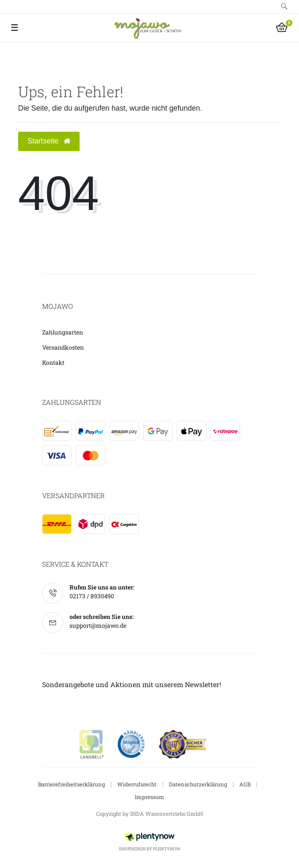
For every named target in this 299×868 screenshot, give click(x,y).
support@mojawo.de (98, 625)
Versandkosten (63, 347)
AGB (245, 784)
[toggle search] (284, 7)
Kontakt (53, 362)
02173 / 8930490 (92, 596)
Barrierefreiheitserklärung (71, 784)
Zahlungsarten (63, 332)
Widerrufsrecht (137, 784)
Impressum (149, 797)
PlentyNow (167, 849)
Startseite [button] (49, 141)
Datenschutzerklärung (198, 784)
